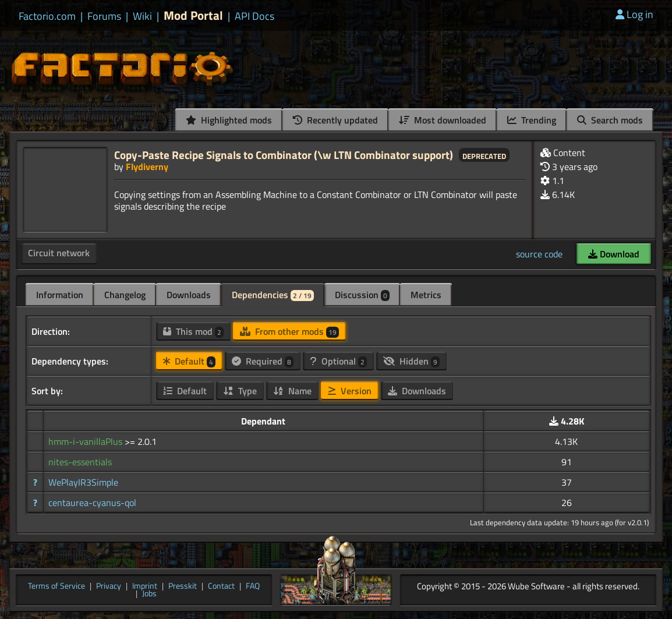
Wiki (142, 16)
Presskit (183, 586)
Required (263, 361)
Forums (104, 16)
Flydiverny (147, 167)
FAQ (253, 586)
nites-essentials (80, 462)
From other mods (289, 331)
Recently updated (335, 120)
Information (60, 295)
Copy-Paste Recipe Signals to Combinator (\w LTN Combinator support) (284, 155)
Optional (338, 361)
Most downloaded (443, 120)
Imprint (145, 586)
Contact (221, 586)
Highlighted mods (229, 120)
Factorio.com (47, 16)
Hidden (411, 361)
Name (292, 391)
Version (350, 391)
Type (240, 391)
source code (539, 254)
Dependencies (273, 295)
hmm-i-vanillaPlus (86, 441)
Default (189, 361)
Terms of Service (56, 586)
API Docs (254, 16)
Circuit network (59, 253)
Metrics (426, 295)
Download (614, 254)
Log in (634, 14)
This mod (193, 331)
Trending (532, 120)
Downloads (189, 295)
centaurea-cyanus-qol (92, 503)
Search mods (610, 120)
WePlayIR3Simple (83, 482)
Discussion (362, 295)
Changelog (125, 295)
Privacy (109, 586)
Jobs (149, 594)
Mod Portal (193, 15)
